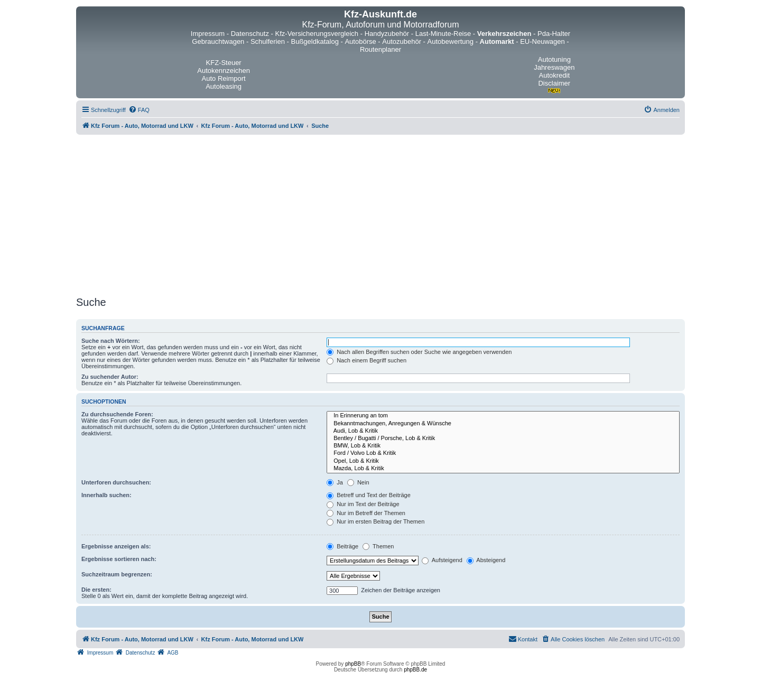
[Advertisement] (380, 214)
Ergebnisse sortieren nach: (119, 559)
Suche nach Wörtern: (111, 341)
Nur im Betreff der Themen (366, 513)
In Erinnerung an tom (503, 416)
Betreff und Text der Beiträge (369, 495)
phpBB (353, 664)
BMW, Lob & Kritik (503, 446)
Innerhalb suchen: (106, 495)
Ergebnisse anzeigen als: (116, 546)
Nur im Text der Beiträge (363, 504)
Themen (378, 546)
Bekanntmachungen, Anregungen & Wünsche (503, 424)
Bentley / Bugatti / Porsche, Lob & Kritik (503, 438)
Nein (358, 482)
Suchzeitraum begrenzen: (117, 574)
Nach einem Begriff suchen (366, 360)
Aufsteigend (442, 560)
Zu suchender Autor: (110, 377)
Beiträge (342, 546)
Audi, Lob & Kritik (503, 431)
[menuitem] (139, 110)
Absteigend (486, 560)
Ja (335, 482)
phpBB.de (415, 670)
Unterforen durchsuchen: (116, 482)
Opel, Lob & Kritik (503, 461)
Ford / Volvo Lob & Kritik (503, 453)
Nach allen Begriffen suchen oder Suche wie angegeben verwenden (419, 352)
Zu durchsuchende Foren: (117, 414)
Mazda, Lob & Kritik (503, 469)
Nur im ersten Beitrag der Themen (375, 521)
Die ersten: (96, 590)
